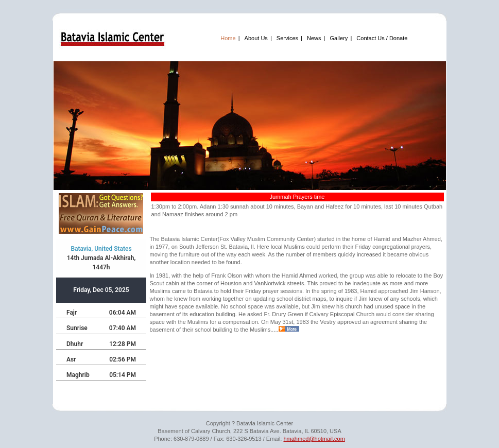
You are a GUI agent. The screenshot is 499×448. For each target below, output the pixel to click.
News (314, 38)
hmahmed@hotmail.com (314, 439)
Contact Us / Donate (382, 38)
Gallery (339, 38)
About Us (256, 38)
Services (287, 38)
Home (228, 38)
